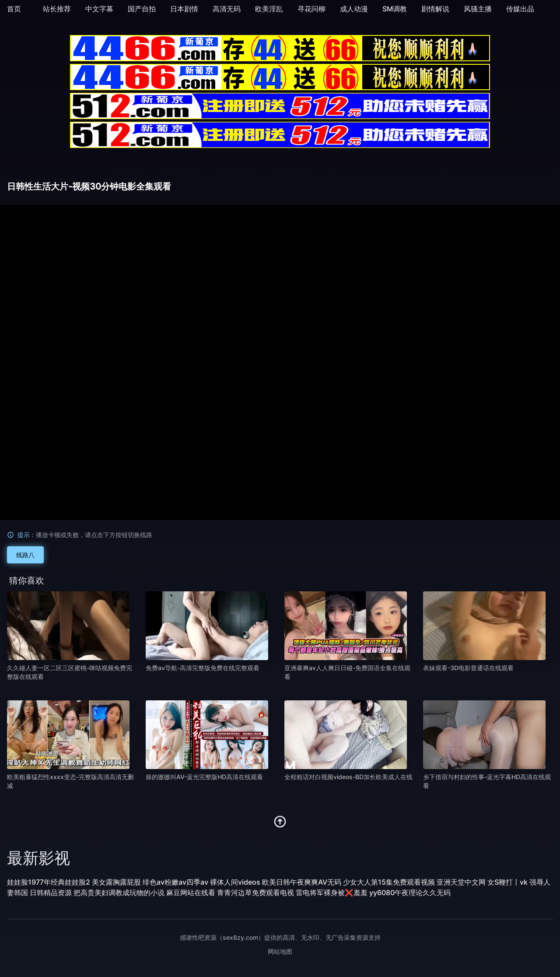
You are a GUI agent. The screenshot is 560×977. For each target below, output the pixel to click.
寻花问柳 (311, 9)
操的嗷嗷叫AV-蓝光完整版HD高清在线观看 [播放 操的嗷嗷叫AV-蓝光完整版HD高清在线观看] (204, 777)
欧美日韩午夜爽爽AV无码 (302, 882)
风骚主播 (478, 9)
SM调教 (395, 9)
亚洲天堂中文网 (461, 882)
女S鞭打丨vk (507, 882)
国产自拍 (142, 9)
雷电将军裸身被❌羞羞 (332, 893)
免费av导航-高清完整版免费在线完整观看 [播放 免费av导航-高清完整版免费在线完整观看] (203, 668)
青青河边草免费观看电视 (255, 893)
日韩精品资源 (51, 893)
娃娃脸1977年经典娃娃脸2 (49, 882)
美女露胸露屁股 (116, 882)
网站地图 (280, 951)
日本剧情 (184, 9)
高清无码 (227, 9)
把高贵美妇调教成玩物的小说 (119, 893)
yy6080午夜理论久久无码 (410, 893)
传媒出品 (520, 9)
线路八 (25, 555)
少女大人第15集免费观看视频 (389, 882)
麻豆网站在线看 (191, 893)
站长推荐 (57, 9)
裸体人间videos (235, 882)
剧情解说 (435, 9)
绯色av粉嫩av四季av (175, 882)
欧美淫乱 (269, 9)
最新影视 (38, 858)
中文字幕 (99, 9)
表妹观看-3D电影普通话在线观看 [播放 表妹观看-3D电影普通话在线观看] (468, 668)
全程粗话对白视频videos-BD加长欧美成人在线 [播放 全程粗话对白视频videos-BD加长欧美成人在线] (348, 777)
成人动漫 (354, 9)
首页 (14, 9)
